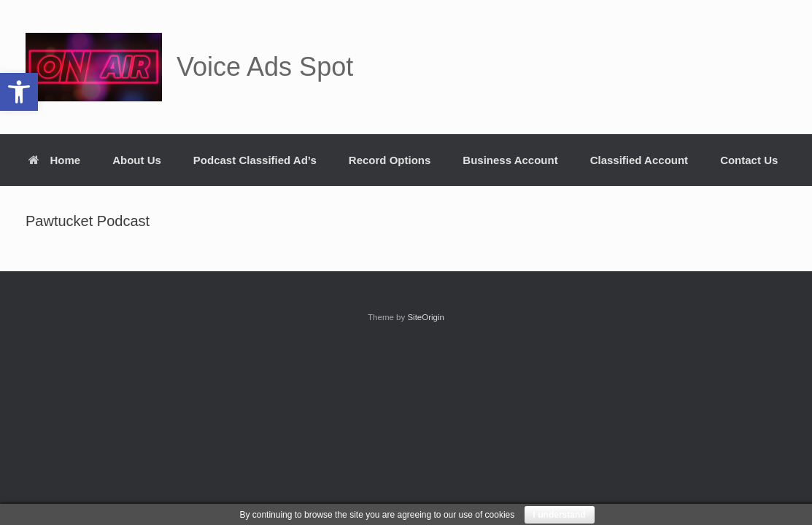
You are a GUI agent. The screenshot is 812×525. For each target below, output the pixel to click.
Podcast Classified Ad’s (255, 160)
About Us (137, 160)
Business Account (510, 160)
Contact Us (749, 160)
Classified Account (639, 160)
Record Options (390, 160)
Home (55, 160)
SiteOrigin (426, 317)
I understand (560, 515)
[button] (19, 92)
